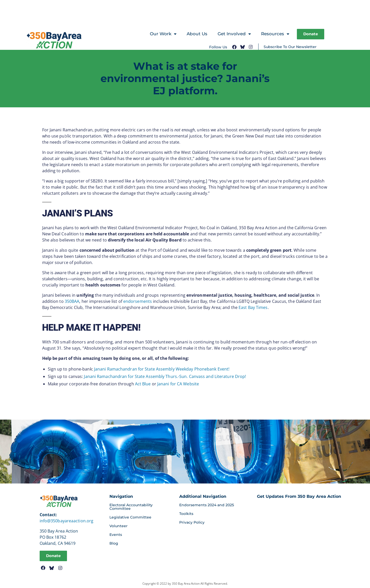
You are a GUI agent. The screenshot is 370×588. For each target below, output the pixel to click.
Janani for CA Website (178, 384)
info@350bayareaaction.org (67, 521)
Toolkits (186, 514)
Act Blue (143, 384)
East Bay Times (253, 307)
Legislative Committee (130, 517)
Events (116, 535)
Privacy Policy (192, 522)
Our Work (162, 34)
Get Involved (233, 34)
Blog (114, 543)
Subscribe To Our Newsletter (290, 47)
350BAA (72, 301)
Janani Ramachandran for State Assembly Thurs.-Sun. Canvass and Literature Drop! (165, 376)
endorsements (138, 301)
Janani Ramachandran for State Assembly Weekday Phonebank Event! (162, 369)
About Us (196, 34)
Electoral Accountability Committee (131, 507)
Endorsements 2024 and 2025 (207, 505)
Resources (274, 34)
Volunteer (119, 526)
